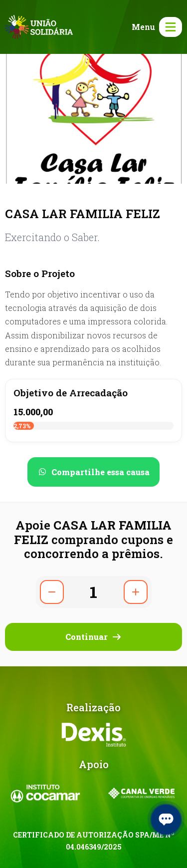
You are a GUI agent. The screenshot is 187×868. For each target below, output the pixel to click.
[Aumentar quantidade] (136, 592)
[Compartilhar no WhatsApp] (93, 472)
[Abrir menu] (155, 27)
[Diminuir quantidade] (52, 592)
